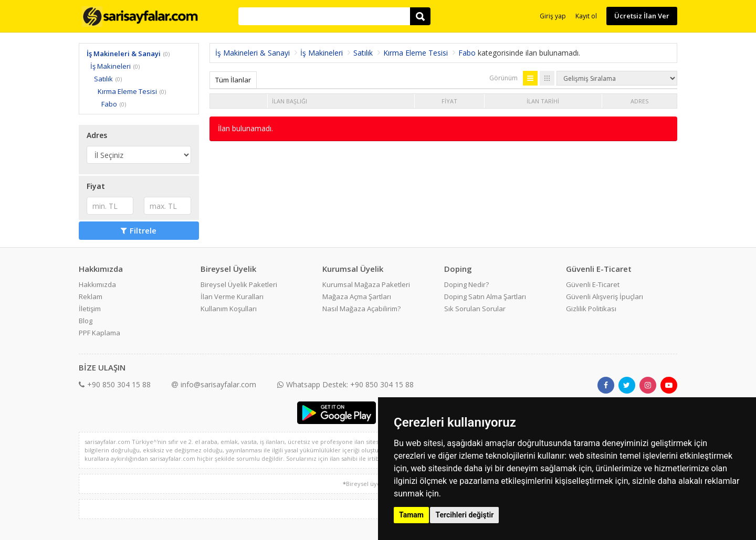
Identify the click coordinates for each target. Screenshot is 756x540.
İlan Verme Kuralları (232, 297)
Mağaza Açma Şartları (357, 297)
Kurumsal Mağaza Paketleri (366, 284)
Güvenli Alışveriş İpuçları (605, 297)
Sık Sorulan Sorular (475, 309)
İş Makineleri (111, 66)
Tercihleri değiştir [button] (464, 515)
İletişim (90, 309)
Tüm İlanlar (233, 80)
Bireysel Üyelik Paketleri (239, 284)
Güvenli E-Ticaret (593, 284)
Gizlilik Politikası (591, 309)
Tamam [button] (411, 515)
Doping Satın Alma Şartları (485, 297)
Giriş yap (553, 16)
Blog (86, 321)
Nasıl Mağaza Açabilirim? (361, 309)
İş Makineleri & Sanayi (124, 54)
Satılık (103, 79)
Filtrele (139, 230)
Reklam (91, 297)
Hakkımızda (97, 284)
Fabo (109, 104)
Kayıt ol (586, 16)
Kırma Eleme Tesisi (127, 91)
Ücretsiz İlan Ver (642, 16)
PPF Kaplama (99, 333)
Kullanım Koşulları (229, 309)
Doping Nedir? (466, 284)
